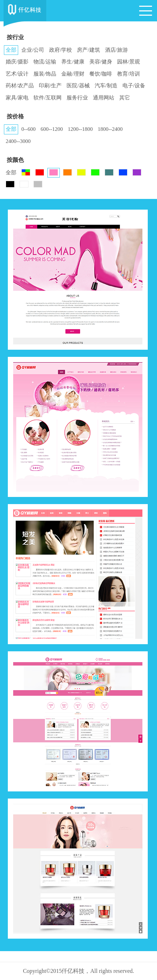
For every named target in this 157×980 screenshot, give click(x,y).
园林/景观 (129, 62)
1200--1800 (80, 129)
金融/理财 (73, 74)
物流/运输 (45, 62)
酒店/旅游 (116, 50)
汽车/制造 (106, 86)
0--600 (28, 129)
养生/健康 (73, 62)
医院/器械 (78, 86)
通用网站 (104, 98)
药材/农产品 (20, 86)
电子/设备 (134, 86)
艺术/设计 (17, 74)
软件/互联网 (48, 98)
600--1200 (52, 129)
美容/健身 (101, 62)
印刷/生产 (50, 86)
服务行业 (77, 98)
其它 (125, 98)
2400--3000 (18, 141)
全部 (11, 50)
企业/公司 (33, 50)
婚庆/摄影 (17, 62)
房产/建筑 (88, 50)
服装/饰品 (45, 74)
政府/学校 (61, 50)
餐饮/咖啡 (101, 74)
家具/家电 (17, 98)
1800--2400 (110, 129)
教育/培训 (129, 74)
